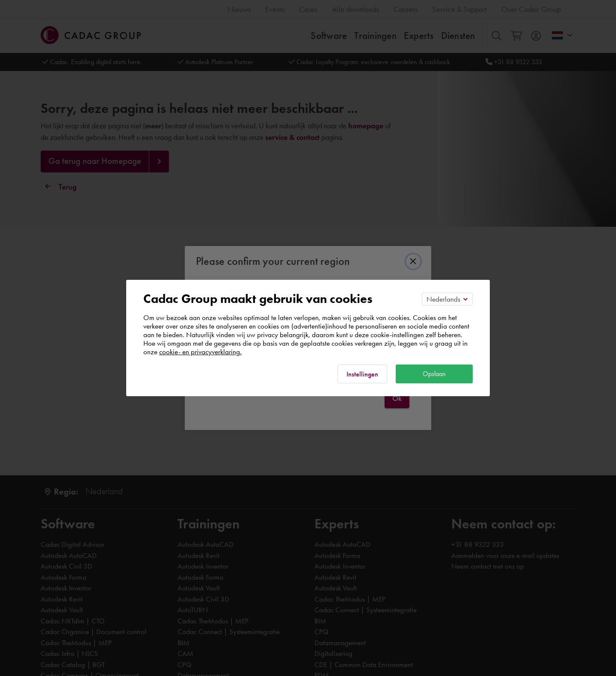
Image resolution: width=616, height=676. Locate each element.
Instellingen (362, 374)
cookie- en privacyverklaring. (200, 352)
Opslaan (434, 374)
